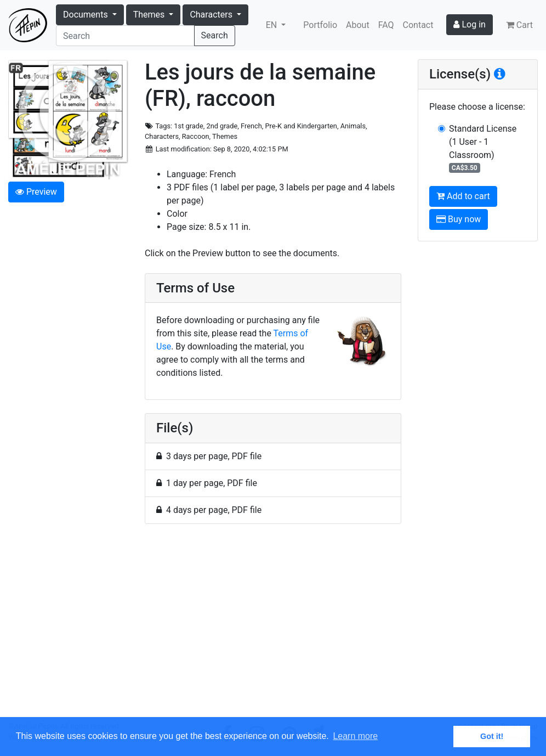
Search (215, 35)
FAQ (386, 25)
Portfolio (320, 25)
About (358, 25)
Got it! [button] (492, 736)
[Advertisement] (273, 627)
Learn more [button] (355, 736)
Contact (418, 25)
